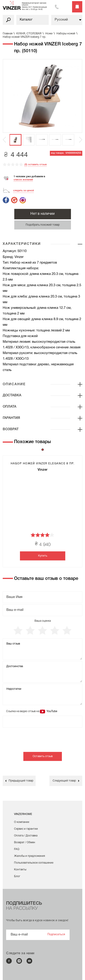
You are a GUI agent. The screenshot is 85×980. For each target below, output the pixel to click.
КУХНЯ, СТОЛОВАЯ (30, 34)
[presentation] (37, 743)
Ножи (51, 34)
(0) (26, 165)
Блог (17, 876)
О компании (22, 822)
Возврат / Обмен (25, 842)
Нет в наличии (42, 214)
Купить (43, 556)
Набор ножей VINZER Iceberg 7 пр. (24, 37)
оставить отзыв (37, 165)
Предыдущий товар (21, 781)
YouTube (51, 711)
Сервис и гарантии (26, 829)
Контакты (20, 870)
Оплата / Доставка (26, 836)
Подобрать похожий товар (43, 225)
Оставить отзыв (43, 756)
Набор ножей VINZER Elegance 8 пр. (43, 464)
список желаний (23, 180)
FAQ (17, 849)
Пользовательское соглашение (34, 863)
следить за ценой (23, 191)
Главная (9, 34)
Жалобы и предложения (29, 856)
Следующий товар (64, 781)
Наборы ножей (67, 34)
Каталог (26, 20)
